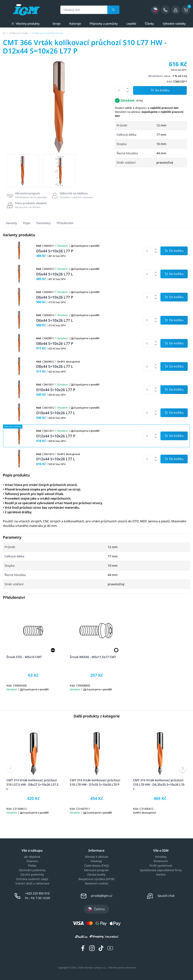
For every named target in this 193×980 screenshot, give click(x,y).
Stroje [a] (56, 24)
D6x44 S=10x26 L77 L (55, 320)
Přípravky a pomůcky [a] (104, 24)
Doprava (32, 861)
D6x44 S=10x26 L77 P (55, 297)
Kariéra (161, 875)
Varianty (11, 223)
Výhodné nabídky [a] (174, 24)
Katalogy (96, 861)
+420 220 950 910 (37, 893)
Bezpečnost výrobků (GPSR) (96, 879)
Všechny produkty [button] (25, 23)
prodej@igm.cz (102, 896)
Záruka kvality (96, 875)
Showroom (161, 861)
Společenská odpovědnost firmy (161, 870)
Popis (27, 223)
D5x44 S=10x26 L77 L (55, 274)
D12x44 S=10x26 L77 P (56, 436)
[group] (23, 171)
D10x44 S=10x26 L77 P (56, 390)
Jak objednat (32, 857)
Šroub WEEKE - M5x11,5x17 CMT (93, 657)
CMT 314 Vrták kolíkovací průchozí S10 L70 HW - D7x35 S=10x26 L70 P (95, 782)
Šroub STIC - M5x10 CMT (24, 657)
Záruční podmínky (32, 875)
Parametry (44, 223)
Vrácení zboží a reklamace (32, 883)
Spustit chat (166, 896)
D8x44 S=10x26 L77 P (55, 343)
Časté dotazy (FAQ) (96, 866)
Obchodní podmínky (32, 870)
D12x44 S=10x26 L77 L (56, 459)
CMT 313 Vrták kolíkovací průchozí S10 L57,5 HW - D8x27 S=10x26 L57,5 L (32, 784)
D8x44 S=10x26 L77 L (55, 366)
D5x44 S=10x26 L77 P (55, 251)
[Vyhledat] (113, 10)
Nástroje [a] (75, 24)
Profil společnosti (161, 866)
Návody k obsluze (96, 857)
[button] (10, 768)
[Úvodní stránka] (4, 33)
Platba (32, 866)
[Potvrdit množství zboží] (174, 251)
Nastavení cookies (96, 883)
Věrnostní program (96, 870)
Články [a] (149, 24)
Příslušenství (65, 223)
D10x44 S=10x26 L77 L (56, 413)
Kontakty (161, 857)
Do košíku (160, 91)
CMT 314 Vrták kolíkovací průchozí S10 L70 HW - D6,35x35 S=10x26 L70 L (159, 784)
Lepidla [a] (131, 24)
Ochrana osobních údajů (32, 879)
